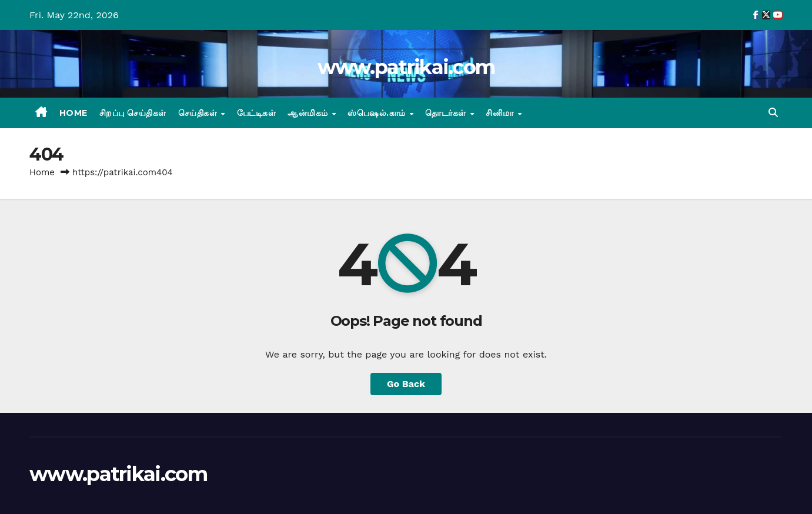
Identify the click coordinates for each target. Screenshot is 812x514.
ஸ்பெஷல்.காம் (378, 113)
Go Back (406, 384)
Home (73, 113)
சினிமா (501, 113)
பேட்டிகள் (257, 113)
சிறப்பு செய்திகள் (133, 113)
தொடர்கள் (447, 113)
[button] (773, 113)
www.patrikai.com (406, 67)
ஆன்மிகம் (309, 113)
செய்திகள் (199, 113)
